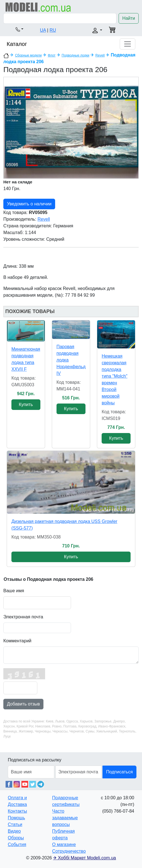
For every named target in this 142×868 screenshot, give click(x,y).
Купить (26, 405)
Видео (14, 831)
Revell (100, 55)
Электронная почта (23, 617)
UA (43, 30)
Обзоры (16, 838)
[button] (19, 29)
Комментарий (17, 641)
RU (53, 30)
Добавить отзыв (23, 704)
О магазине (64, 844)
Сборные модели (28, 55)
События (17, 844)
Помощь (16, 818)
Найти (129, 18)
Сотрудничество (69, 851)
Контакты (17, 811)
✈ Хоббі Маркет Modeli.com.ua (85, 858)
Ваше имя (14, 591)
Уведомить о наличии (29, 204)
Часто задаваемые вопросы (65, 818)
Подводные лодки (75, 55)
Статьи (15, 824)
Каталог (17, 44)
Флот (52, 55)
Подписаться (119, 772)
